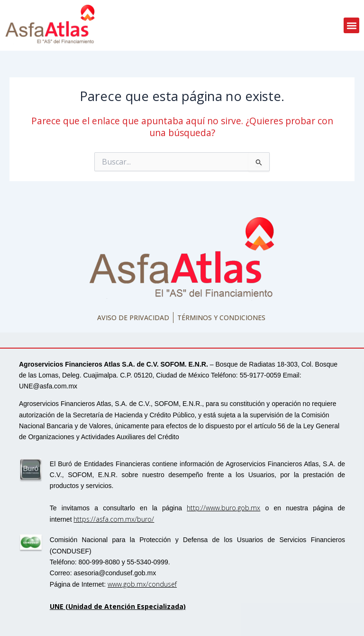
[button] (351, 25)
